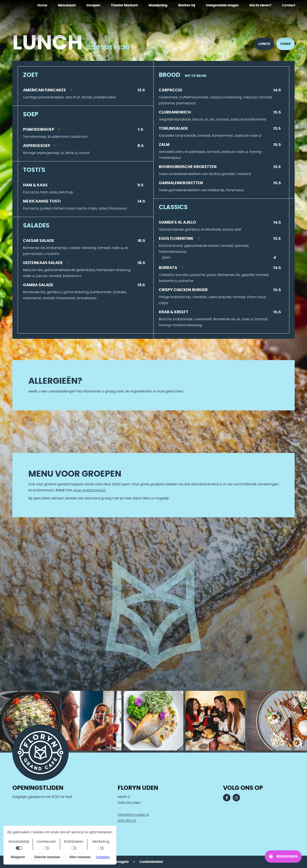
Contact (289, 5)
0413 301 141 (127, 821)
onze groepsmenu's (89, 490)
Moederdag (158, 5)
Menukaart (67, 5)
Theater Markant (124, 5)
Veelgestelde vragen (222, 5)
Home (42, 5)
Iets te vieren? (260, 5)
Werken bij (187, 5)
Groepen (93, 5)
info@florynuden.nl (133, 815)
